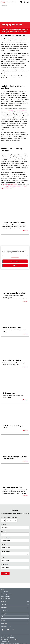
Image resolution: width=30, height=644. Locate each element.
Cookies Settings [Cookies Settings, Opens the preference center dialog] (15, 257)
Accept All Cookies (15, 261)
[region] (15, 258)
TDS (7, 520)
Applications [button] (15, 611)
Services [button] (15, 605)
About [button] (15, 620)
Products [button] (15, 602)
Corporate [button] (15, 623)
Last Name (3, 531)
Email (2, 558)
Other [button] (15, 617)
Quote (3, 520)
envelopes (6, 188)
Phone (5, 564)
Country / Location (6, 551)
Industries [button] (15, 608)
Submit (5, 573)
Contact (3, 76)
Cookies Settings (5, 641)
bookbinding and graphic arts (10, 184)
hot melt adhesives (21, 110)
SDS (11, 520)
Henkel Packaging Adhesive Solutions (15, 35)
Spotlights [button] (15, 614)
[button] (21, 2)
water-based (11, 110)
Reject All (15, 265)
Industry (3, 544)
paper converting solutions (13, 186)
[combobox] (15, 547)
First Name (4, 525)
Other (15, 520)
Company (6, 538)
